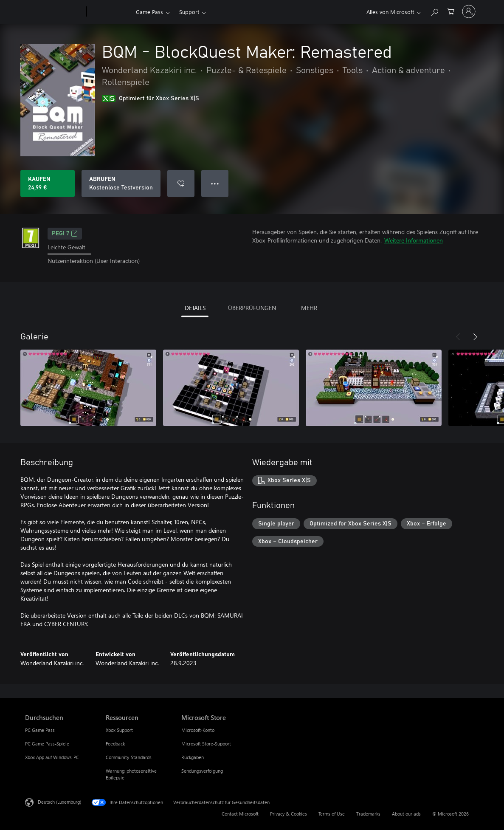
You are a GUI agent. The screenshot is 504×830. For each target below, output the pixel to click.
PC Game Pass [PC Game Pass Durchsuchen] (40, 730)
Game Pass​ (149, 12)
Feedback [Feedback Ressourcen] (115, 744)
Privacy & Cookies (289, 814)
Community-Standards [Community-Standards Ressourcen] (129, 757)
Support (189, 12)
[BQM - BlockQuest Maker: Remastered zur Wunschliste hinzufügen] (181, 184)
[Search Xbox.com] (434, 11)
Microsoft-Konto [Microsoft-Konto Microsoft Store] (198, 730)
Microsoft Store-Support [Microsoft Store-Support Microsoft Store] (206, 744)
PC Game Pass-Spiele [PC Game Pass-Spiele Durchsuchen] (47, 744)
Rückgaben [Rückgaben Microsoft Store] (193, 757)
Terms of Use (332, 814)
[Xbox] (110, 12)
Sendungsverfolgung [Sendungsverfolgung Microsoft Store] (202, 771)
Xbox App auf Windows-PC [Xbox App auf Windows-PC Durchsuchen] (52, 757)
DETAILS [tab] (195, 308)
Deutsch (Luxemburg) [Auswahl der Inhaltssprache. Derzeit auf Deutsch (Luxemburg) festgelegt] (59, 801)
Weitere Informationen (414, 240)
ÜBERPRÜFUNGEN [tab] (252, 308)
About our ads (406, 814)
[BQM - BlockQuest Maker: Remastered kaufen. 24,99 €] (48, 184)
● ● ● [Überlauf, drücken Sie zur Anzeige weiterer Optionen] (215, 183)
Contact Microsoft (240, 814)
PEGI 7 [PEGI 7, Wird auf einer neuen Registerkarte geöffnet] (65, 234)
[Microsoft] (54, 12)
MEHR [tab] (309, 308)
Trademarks (368, 814)
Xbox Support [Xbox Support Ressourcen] (119, 730)
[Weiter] (475, 337)
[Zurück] (458, 337)
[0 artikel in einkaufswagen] (451, 11)
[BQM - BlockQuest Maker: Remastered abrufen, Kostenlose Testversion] (121, 184)
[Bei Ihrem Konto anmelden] (469, 11)
